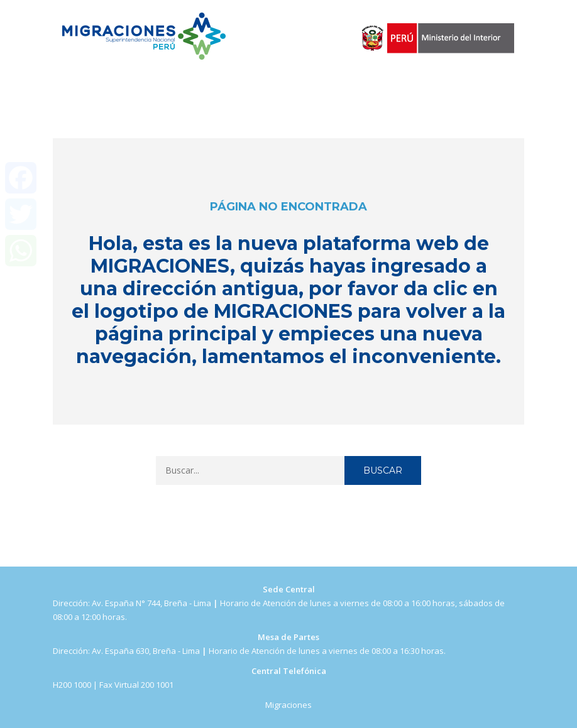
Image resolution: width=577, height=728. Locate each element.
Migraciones (288, 705)
